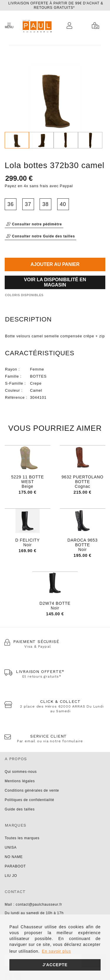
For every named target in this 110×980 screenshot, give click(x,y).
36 (11, 204)
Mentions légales (20, 781)
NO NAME (14, 857)
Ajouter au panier (55, 264)
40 (63, 204)
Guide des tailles (20, 809)
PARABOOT (15, 866)
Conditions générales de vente (32, 790)
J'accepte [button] (55, 965)
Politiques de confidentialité (29, 800)
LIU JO (11, 876)
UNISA (11, 847)
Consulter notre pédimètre (34, 224)
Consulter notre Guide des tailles (40, 236)
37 (28, 204)
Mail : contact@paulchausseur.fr (33, 904)
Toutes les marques (22, 838)
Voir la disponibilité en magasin (55, 282)
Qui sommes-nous (21, 772)
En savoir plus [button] (56, 951)
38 (45, 204)
